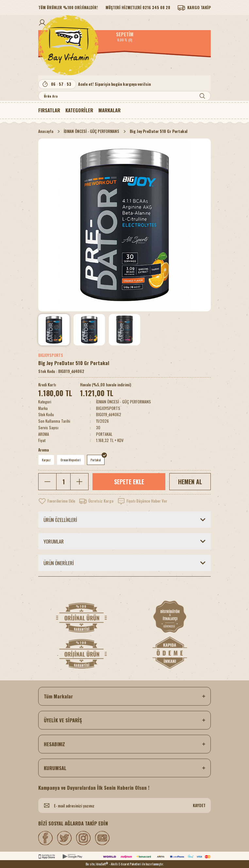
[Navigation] (79, 110)
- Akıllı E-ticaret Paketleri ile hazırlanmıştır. (136, 864)
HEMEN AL (190, 482)
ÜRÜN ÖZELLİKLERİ (60, 520)
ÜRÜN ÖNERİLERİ (59, 563)
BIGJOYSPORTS (51, 355)
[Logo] (124, 45)
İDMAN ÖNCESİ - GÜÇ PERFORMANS (124, 402)
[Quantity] (63, 482)
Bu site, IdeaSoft (97, 864)
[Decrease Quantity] (48, 482)
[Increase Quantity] (79, 482)
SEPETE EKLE (129, 482)
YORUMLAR (54, 541)
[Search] (124, 96)
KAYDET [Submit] (199, 805)
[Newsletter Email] (124, 805)
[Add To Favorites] (57, 501)
